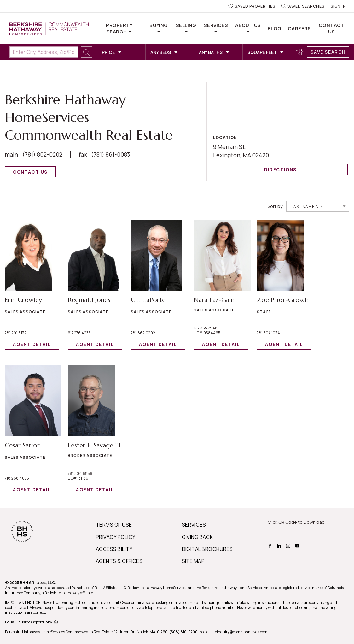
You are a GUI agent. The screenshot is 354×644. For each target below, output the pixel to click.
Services (216, 25)
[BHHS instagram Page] (289, 545)
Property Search (119, 28)
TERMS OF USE (114, 525)
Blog (275, 29)
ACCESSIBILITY (114, 549)
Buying (159, 25)
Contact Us (332, 28)
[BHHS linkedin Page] (280, 545)
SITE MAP (193, 561)
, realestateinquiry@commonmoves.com (233, 632)
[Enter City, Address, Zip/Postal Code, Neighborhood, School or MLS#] (44, 52)
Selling (186, 25)
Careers (299, 29)
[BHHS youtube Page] (298, 545)
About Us (248, 25)
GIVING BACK (197, 537)
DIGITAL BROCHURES (207, 549)
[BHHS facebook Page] (271, 545)
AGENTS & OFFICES (119, 561)
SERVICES (194, 525)
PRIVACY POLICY (116, 537)
